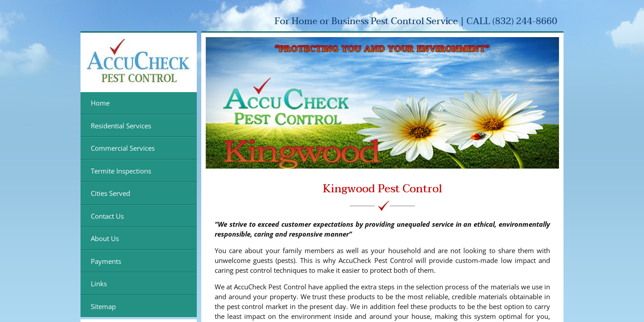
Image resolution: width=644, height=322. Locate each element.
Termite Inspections (121, 171)
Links (99, 284)
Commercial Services (123, 148)
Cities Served (110, 193)
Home (100, 103)
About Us (105, 238)
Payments (106, 261)
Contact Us (107, 216)
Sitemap (103, 306)
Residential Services (121, 126)
